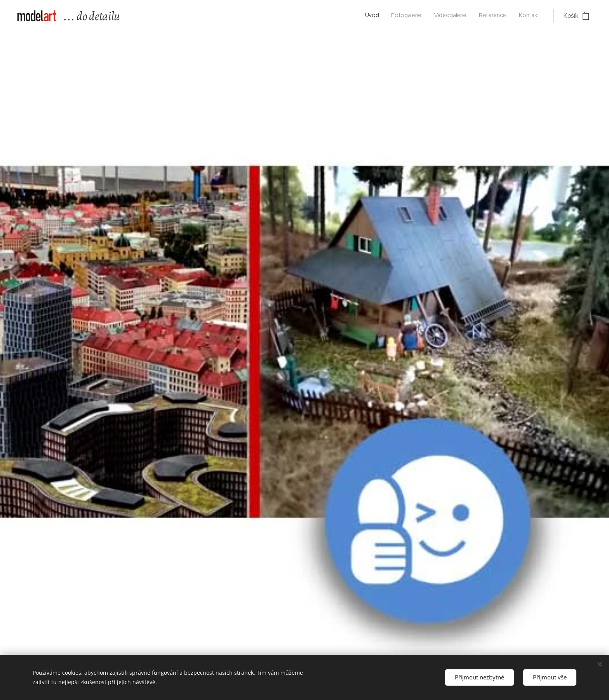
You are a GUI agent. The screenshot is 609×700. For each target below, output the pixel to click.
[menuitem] (492, 16)
